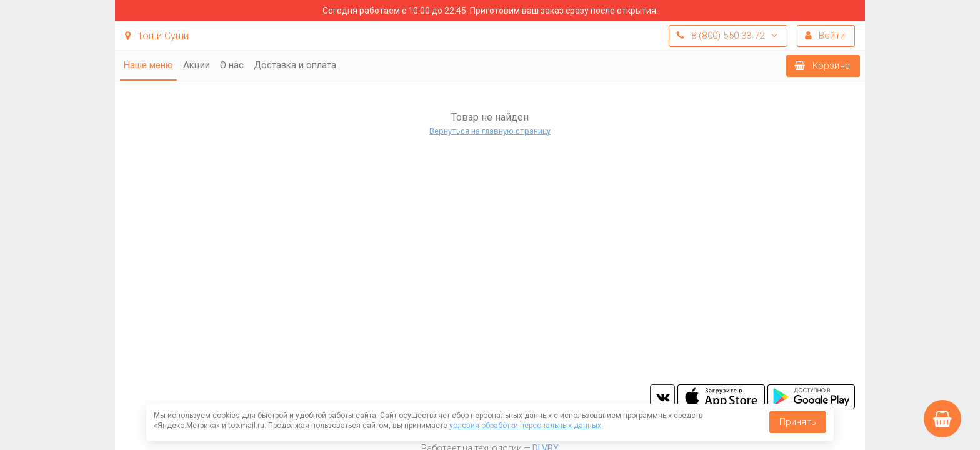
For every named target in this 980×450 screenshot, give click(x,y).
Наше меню (148, 65)
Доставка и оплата (295, 65)
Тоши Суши (157, 36)
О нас (232, 65)
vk (662, 397)
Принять (798, 422)
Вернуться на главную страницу (490, 131)
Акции (197, 65)
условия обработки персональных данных (525, 426)
